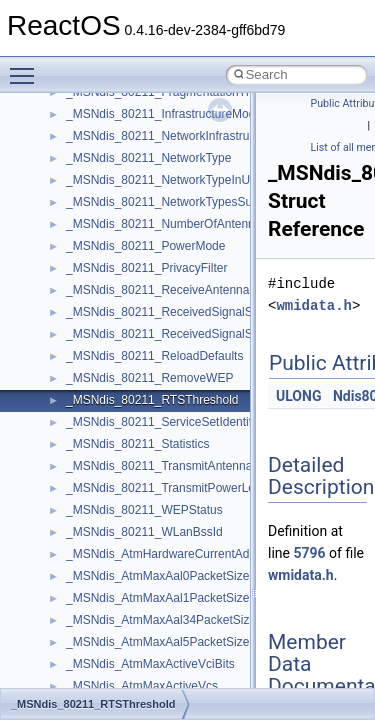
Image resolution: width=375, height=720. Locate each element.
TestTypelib (96, 305)
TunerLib (89, 371)
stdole (82, 239)
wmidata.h (314, 305)
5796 (309, 553)
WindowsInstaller (111, 525)
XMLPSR (90, 613)
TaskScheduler (105, 283)
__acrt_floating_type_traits (136, 657)
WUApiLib (92, 591)
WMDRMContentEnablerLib (140, 569)
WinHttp (87, 547)
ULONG (298, 396)
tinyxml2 (88, 327)
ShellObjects (99, 195)
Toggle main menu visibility (27, 67)
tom (76, 349)
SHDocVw (93, 151)
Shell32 (86, 173)
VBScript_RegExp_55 (124, 459)
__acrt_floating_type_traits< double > (164, 679)
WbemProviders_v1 (118, 481)
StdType (88, 261)
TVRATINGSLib (108, 393)
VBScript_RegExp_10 (124, 437)
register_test (99, 107)
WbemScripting (106, 503)
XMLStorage (99, 635)
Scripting (89, 129)
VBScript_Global (110, 415)
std (74, 217)
